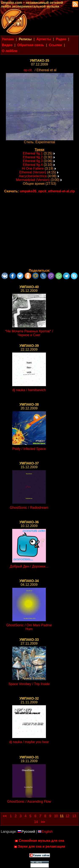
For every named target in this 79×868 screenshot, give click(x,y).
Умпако (8, 39)
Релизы (25, 39)
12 (67, 816)
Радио (61, 39)
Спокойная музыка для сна (39, 841)
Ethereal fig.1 (33, 153)
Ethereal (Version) (33, 172)
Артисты (44, 39)
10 (56, 816)
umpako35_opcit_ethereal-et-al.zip (47, 191)
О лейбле (10, 51)
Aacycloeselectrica (33, 176)
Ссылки (55, 45)
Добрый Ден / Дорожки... (29, 566)
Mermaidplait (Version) (33, 180)
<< (5, 816)
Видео (7, 45)
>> (43, 822)
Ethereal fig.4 (33, 165)
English (45, 832)
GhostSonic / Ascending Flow (29, 802)
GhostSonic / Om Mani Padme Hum (29, 627)
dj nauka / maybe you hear (29, 742)
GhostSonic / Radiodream (29, 508)
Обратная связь (31, 45)
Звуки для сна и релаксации (39, 847)
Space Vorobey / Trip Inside (29, 684)
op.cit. (28, 70)
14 (36, 822)
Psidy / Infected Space (29, 449)
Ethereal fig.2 (33, 157)
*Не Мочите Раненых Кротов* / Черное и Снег (29, 333)
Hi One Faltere (33, 168)
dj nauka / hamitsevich (29, 390)
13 (74, 816)
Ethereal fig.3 (33, 161)
